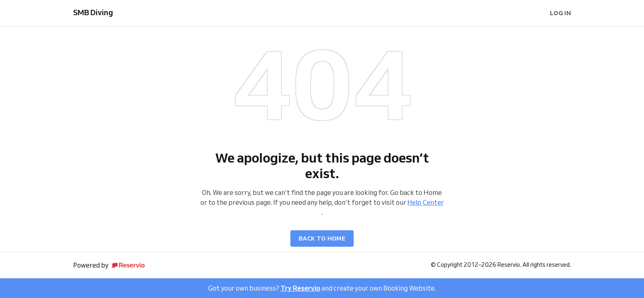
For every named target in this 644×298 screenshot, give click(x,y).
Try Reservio (300, 288)
